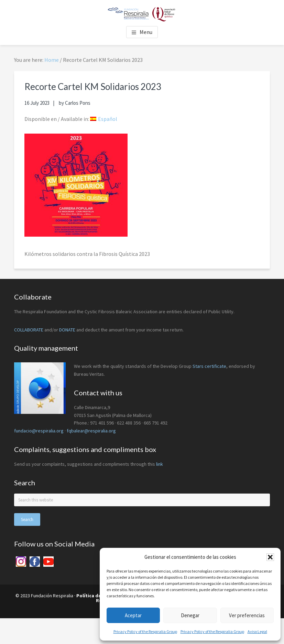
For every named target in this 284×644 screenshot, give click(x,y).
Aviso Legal (257, 631)
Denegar (190, 615)
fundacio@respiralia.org (39, 431)
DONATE (67, 330)
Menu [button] (146, 32)
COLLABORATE (29, 330)
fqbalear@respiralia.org (91, 431)
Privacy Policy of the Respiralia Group (145, 631)
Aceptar (133, 615)
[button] (270, 557)
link (160, 464)
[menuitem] (104, 119)
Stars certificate (209, 366)
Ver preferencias (247, 615)
